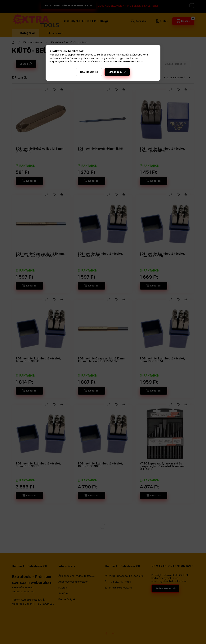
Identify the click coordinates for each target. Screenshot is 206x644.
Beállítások (87, 72)
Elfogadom (115, 72)
